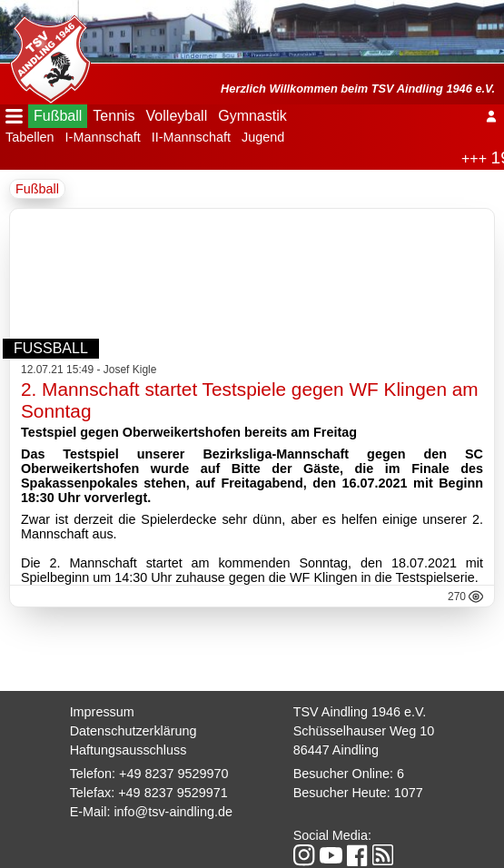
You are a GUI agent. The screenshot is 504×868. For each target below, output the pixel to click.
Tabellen (30, 137)
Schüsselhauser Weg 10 (364, 731)
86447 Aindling (336, 750)
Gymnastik (252, 116)
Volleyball (177, 116)
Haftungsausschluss (128, 750)
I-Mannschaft (103, 137)
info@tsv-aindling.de (173, 812)
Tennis (114, 116)
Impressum (102, 712)
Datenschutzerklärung (133, 731)
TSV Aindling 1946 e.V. (360, 712)
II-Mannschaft (191, 137)
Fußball (58, 116)
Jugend (263, 137)
